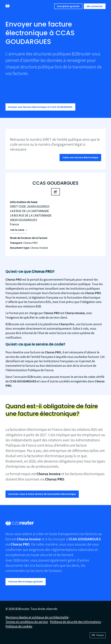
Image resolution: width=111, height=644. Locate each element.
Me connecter (95, 6)
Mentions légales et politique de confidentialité (37, 617)
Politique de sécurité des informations (75, 622)
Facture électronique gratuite (26, 582)
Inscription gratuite (68, 6)
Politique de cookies (19, 626)
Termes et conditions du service (27, 622)
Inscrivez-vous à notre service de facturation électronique (42, 494)
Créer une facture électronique (80, 157)
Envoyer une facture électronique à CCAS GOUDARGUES (40, 107)
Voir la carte (17, 230)
